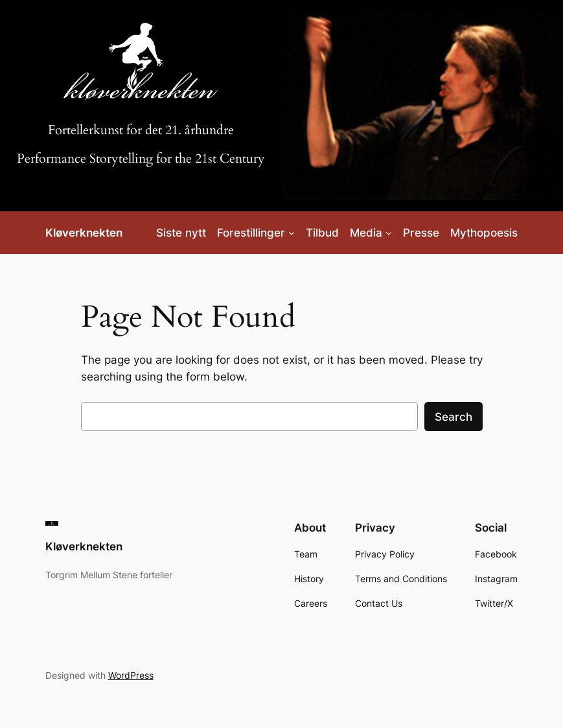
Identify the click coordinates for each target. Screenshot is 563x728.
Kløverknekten (84, 233)
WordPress (131, 675)
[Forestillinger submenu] (292, 233)
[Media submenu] (389, 233)
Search (454, 417)
